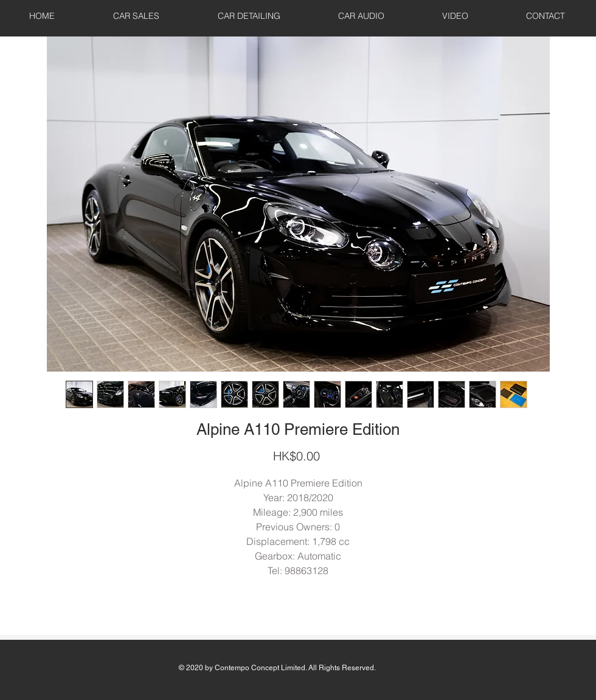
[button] (136, 16)
